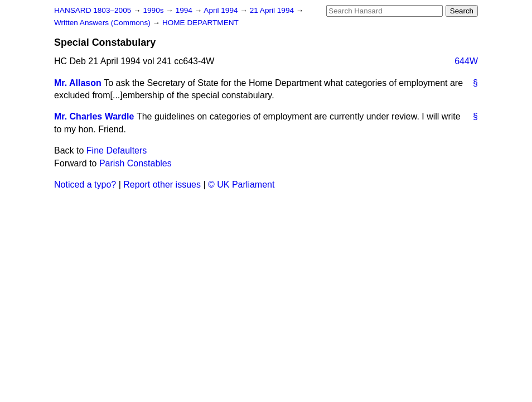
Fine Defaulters (117, 150)
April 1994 (222, 10)
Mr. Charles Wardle (94, 116)
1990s (154, 10)
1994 (185, 10)
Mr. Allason (78, 83)
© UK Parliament (241, 185)
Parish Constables (136, 163)
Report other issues (162, 185)
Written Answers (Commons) (103, 23)
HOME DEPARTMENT (200, 23)
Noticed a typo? (85, 185)
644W (466, 61)
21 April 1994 (273, 10)
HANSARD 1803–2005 (93, 10)
